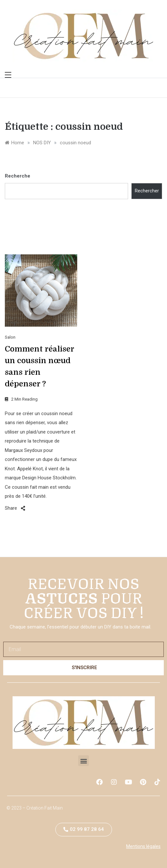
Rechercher (147, 191)
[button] (83, 761)
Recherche (18, 176)
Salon (10, 337)
